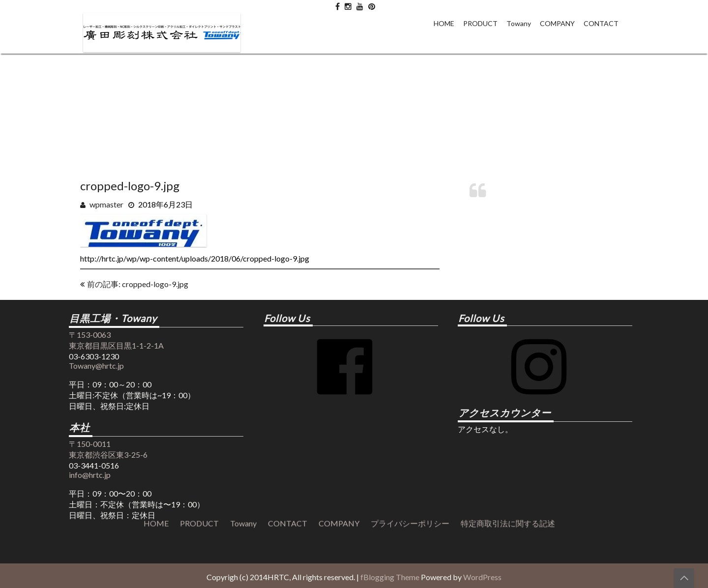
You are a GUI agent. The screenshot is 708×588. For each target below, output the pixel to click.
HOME (444, 23)
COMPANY (557, 23)
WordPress (482, 577)
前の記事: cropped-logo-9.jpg (138, 284)
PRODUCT (480, 23)
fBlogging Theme (390, 577)
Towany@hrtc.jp (96, 366)
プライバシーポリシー (410, 302)
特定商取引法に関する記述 (508, 302)
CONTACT (601, 23)
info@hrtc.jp (90, 475)
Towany (519, 23)
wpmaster (106, 204)
